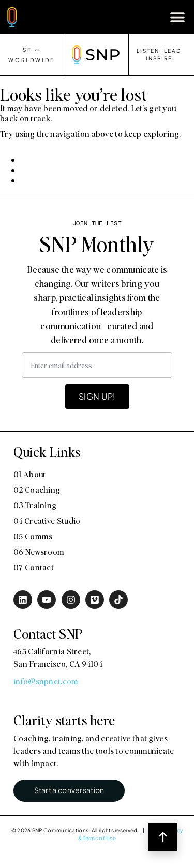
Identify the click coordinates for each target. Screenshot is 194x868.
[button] (177, 17)
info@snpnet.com (46, 681)
